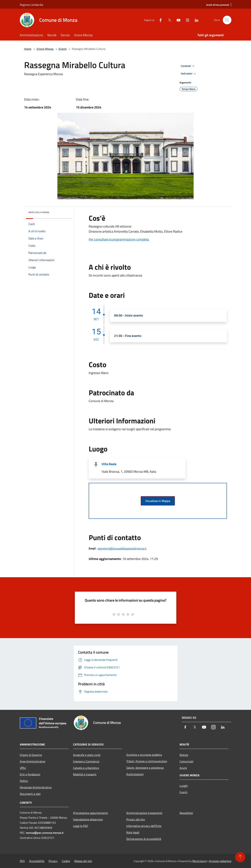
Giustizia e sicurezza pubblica (144, 755)
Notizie (184, 755)
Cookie (66, 861)
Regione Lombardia (31, 5)
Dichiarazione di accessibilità (144, 839)
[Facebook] (159, 20)
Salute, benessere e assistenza (145, 768)
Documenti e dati (30, 794)
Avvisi (183, 768)
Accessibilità (37, 861)
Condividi (188, 66)
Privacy (53, 861)
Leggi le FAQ (81, 826)
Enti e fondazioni (30, 774)
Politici (24, 781)
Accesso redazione (220, 861)
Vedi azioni (189, 74)
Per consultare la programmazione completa (119, 239)
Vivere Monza (45, 49)
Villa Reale (109, 464)
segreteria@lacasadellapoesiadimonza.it (122, 548)
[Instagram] (186, 20)
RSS (22, 861)
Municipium (200, 861)
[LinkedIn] (195, 20)
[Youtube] (177, 20)
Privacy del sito (136, 819)
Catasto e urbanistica (86, 768)
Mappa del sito (83, 861)
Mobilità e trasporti (85, 774)
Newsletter (186, 813)
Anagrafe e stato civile (87, 755)
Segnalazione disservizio (88, 819)
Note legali (133, 832)
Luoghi (184, 786)
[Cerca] (227, 20)
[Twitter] (168, 20)
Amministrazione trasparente (144, 813)
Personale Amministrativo (36, 787)
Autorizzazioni (135, 774)
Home (28, 49)
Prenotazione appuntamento (91, 813)
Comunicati (186, 761)
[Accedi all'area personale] (218, 5)
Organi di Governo (31, 755)
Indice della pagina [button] (39, 212)
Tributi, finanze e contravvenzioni (147, 761)
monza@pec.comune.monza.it (45, 833)
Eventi (63, 49)
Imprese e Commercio (86, 761)
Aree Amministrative (33, 761)
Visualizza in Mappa (158, 501)
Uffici (23, 768)
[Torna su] (240, 857)
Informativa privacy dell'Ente (144, 826)
